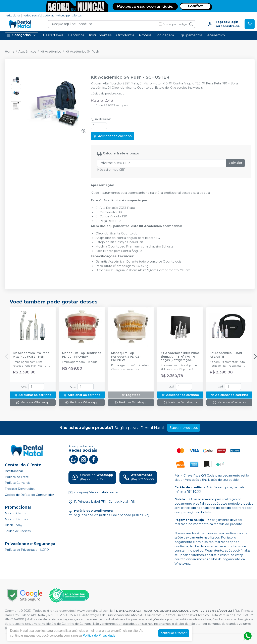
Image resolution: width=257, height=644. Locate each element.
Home (10, 52)
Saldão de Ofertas (18, 531)
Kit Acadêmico (51, 52)
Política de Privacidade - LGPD (27, 550)
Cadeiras (48, 16)
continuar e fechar (174, 633)
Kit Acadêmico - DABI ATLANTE (226, 355)
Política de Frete (17, 477)
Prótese (145, 35)
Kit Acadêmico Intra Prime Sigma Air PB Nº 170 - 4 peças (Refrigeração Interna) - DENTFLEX (180, 357)
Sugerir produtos (184, 428)
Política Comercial (18, 483)
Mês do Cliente (16, 513)
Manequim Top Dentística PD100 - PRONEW (82, 355)
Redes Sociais (32, 16)
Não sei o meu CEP (111, 170)
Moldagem (165, 35)
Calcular (236, 163)
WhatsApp (63, 16)
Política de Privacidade (99, 635)
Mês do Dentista (17, 519)
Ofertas (77, 16)
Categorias (21, 35)
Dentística (76, 35)
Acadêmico (216, 35)
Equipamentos (191, 35)
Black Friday (14, 525)
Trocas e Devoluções (20, 489)
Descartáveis (53, 35)
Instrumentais (100, 35)
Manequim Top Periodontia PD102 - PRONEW (126, 357)
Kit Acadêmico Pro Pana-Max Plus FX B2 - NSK (32, 355)
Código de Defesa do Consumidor (29, 495)
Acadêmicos (27, 52)
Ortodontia (125, 35)
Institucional (13, 16)
